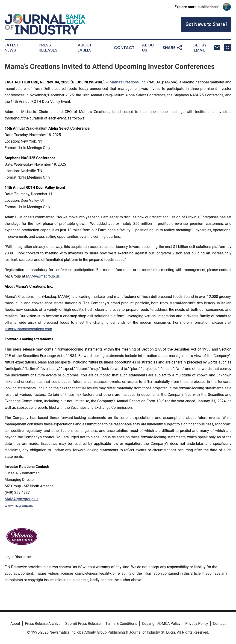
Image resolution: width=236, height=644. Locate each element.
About (15, 624)
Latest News (12, 48)
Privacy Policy (197, 624)
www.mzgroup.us (19, 505)
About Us (149, 48)
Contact (124, 48)
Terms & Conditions (121, 624)
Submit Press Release (83, 624)
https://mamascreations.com (28, 329)
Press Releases (48, 48)
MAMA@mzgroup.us (43, 276)
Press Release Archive (43, 624)
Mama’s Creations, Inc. (128, 82)
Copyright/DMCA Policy (161, 624)
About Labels (85, 48)
